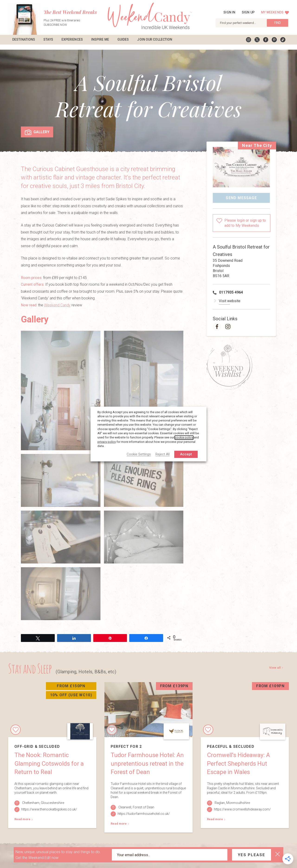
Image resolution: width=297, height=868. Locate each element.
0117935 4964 (231, 287)
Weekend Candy (57, 300)
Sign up (248, 12)
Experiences (72, 39)
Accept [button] (186, 454)
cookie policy (184, 438)
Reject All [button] (163, 454)
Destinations (24, 39)
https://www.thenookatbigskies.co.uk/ (49, 804)
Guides (123, 39)
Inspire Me (100, 39)
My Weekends (275, 12)
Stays (48, 39)
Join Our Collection (155, 39)
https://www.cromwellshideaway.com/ (242, 804)
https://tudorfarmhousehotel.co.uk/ (144, 809)
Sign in (229, 12)
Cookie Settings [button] (139, 454)
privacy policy (107, 442)
